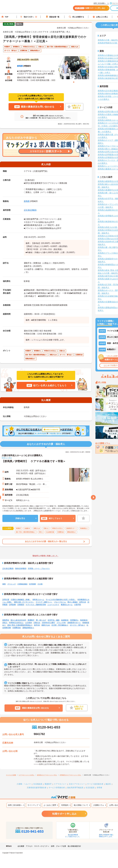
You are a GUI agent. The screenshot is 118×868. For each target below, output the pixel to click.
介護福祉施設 (22, 584)
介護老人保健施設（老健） (21, 600)
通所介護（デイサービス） (24, 602)
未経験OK (65, 620)
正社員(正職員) (30, 210)
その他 (40, 584)
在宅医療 (32, 584)
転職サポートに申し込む (92, 9)
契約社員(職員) (21, 568)
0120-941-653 (46, 727)
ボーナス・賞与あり (77, 625)
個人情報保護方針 (74, 846)
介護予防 (78, 605)
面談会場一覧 (52, 17)
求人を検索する (76, 17)
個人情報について (81, 805)
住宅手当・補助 (54, 620)
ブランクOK (61, 623)
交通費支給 (17, 628)
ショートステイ (53, 605)
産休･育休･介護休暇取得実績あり (20, 625)
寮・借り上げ (41, 620)
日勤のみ (37, 623)
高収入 (5, 623)
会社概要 (21, 846)
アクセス (29, 846)
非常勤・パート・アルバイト (39, 568)
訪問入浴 (83, 602)
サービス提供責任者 (95, 784)
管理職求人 (74, 620)
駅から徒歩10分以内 (18, 620)
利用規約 (65, 805)
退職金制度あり (28, 628)
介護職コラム (99, 805)
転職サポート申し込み (64, 814)
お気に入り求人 (100, 17)
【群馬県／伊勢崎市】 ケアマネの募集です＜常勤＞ (34, 461)
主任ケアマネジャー (77, 784)
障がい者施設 (73, 602)
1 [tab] (74, 82)
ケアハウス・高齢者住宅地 (36, 605)
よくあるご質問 (50, 805)
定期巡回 (21, 605)
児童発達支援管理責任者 (37, 788)
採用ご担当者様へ (15, 805)
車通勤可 (31, 620)
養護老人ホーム (67, 605)
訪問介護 (6, 600)
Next (93, 497)
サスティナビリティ (42, 846)
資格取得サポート (74, 623)
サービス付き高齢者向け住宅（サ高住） (61, 600)
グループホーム (60, 602)
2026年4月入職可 (48, 623)
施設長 (108, 784)
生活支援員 (90, 788)
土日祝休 (29, 623)
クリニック (12, 584)
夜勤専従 (6, 620)
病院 (4, 584)
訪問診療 (12, 605)
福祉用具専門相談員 (75, 788)
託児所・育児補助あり (60, 625)
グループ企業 (61, 846)
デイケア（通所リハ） (44, 602)
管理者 (99, 788)
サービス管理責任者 (57, 788)
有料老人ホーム (38, 600)
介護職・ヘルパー (24, 784)
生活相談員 (38, 784)
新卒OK (37, 625)
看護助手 (48, 784)
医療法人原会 (7, 458)
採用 (53, 846)
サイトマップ (33, 805)
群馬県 (20, 66)
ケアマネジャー (60, 784)
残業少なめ (46, 625)
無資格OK (84, 620)
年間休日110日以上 (16, 623)
